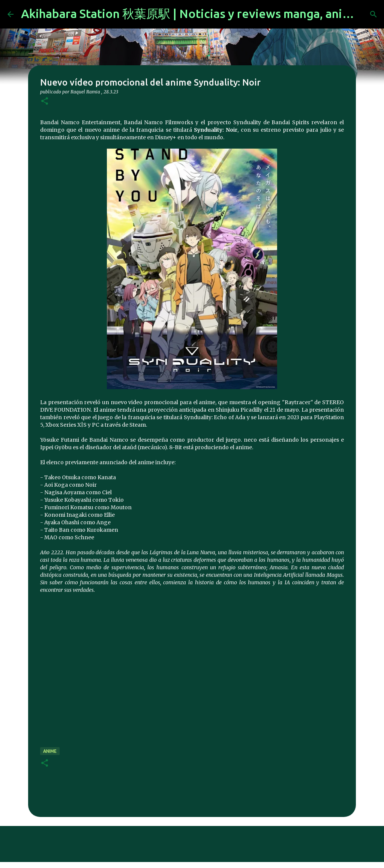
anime (50, 751)
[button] (45, 102)
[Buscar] (373, 14)
